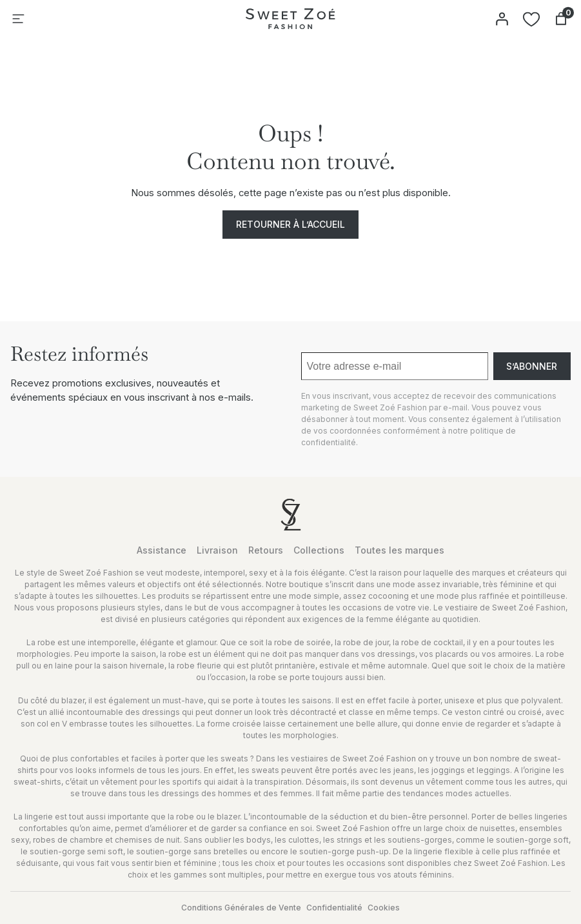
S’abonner (532, 366)
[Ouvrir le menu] (18, 19)
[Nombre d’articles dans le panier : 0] (561, 19)
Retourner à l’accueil (290, 224)
